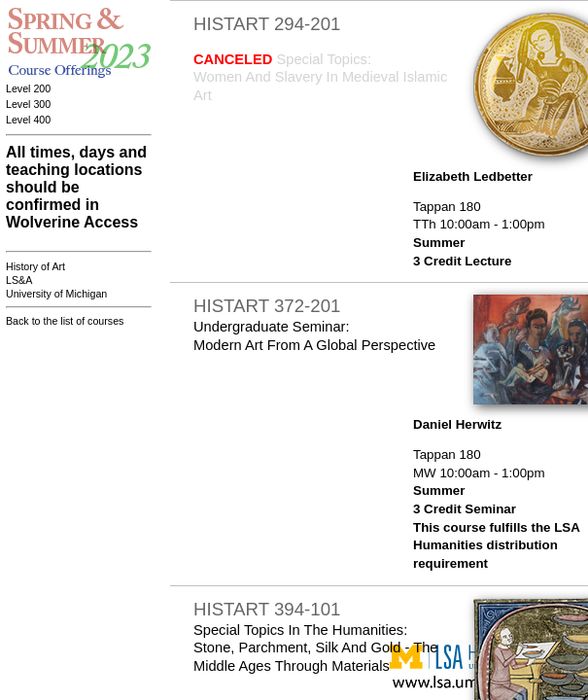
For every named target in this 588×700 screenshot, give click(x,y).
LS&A (19, 280)
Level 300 (28, 104)
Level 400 (28, 120)
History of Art (35, 266)
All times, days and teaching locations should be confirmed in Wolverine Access (76, 187)
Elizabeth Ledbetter (473, 176)
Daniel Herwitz (457, 424)
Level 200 (28, 88)
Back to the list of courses (65, 321)
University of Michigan (56, 294)
